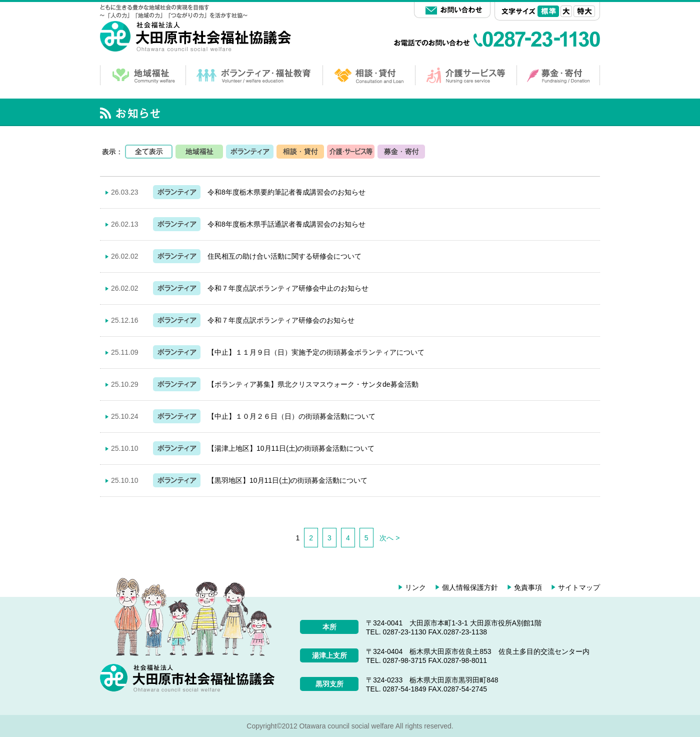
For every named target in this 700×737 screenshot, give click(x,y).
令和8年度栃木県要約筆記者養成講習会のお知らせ (286, 192)
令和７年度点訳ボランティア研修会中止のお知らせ (288, 288)
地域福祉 (199, 152)
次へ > (389, 538)
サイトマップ (579, 587)
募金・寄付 (401, 152)
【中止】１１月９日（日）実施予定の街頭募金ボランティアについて (316, 352)
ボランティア (250, 152)
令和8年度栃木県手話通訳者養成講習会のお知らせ (286, 224)
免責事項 (528, 587)
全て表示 (149, 152)
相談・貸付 (300, 152)
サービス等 (351, 152)
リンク (415, 587)
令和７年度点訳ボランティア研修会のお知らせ (281, 320)
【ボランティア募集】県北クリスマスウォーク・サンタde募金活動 (313, 384)
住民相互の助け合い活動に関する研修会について (284, 256)
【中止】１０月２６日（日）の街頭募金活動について (291, 416)
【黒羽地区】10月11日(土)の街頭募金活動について (287, 480)
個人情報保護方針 (470, 587)
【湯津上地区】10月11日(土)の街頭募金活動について (291, 448)
